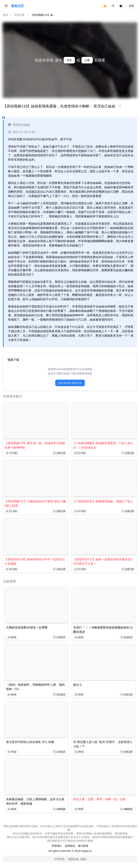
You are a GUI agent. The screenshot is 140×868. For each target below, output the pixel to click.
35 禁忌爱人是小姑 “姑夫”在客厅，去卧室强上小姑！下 (103, 744)
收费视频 (59, 809)
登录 (131, 6)
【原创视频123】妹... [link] (43, 15)
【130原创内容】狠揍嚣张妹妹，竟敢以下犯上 (103, 501)
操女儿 (77, 685)
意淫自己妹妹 (19, 125)
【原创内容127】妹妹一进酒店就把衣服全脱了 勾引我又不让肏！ (103, 561)
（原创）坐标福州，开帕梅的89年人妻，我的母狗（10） (35, 687)
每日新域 (83, 846)
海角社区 (17, 6)
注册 (87, 60)
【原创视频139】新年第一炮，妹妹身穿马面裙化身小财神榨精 (35, 445)
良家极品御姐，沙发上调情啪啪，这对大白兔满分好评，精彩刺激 (35, 801)
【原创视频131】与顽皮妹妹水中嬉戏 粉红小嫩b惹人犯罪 (35, 503)
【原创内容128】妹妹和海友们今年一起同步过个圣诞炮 (35, 561)
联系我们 (57, 846)
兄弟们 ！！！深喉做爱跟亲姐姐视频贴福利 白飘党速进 (103, 630)
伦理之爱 (19, 15)
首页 (5, 15)
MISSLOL (74, 859)
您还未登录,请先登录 (70, 383)
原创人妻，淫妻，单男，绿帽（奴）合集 (99, 799)
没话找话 (59, 637)
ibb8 (83, 859)
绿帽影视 (127, 809)
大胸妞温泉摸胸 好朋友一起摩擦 (27, 627)
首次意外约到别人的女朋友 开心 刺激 (30, 742)
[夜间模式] (121, 6)
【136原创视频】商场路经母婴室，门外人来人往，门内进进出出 (103, 445)
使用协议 (70, 846)
